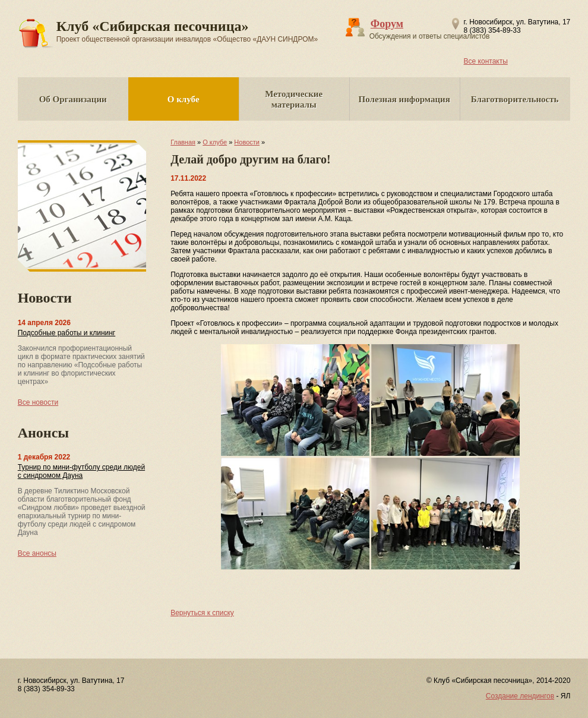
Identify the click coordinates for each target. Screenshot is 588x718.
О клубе (184, 99)
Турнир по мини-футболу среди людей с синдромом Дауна (81, 471)
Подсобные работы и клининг (67, 333)
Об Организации (73, 99)
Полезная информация (404, 99)
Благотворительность (515, 99)
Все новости (38, 402)
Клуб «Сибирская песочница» (187, 31)
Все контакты (486, 61)
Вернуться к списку (202, 613)
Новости (247, 142)
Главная (183, 142)
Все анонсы (37, 553)
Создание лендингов (520, 696)
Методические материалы (294, 99)
